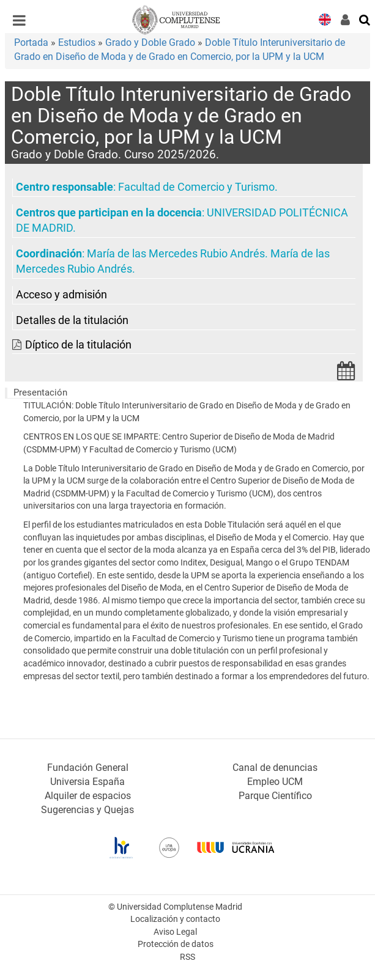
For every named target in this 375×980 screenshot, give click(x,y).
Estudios (77, 42)
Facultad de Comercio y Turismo (196, 187)
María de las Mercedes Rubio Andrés (176, 254)
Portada (31, 42)
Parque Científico (275, 796)
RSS (187, 957)
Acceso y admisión (61, 295)
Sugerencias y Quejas (87, 810)
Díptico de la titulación (78, 345)
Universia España (87, 782)
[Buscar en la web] (365, 19)
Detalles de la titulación (72, 320)
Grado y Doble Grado (150, 42)
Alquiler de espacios (88, 796)
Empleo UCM (275, 782)
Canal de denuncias (275, 768)
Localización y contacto (175, 919)
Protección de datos (176, 944)
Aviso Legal (175, 932)
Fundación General (88, 768)
